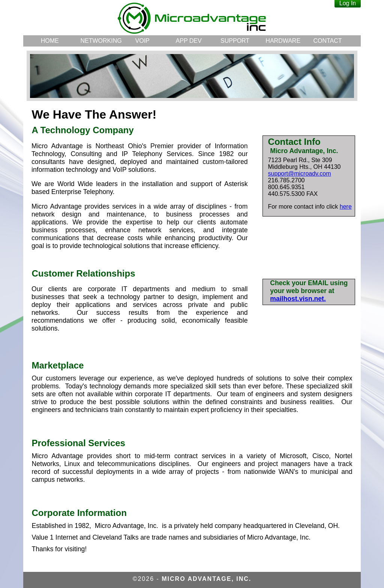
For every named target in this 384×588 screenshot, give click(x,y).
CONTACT (327, 41)
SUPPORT (235, 41)
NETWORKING (100, 41)
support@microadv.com (300, 174)
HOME (50, 41)
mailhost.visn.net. (298, 299)
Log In (348, 3)
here (346, 207)
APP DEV (189, 41)
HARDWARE (283, 41)
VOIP (142, 41)
